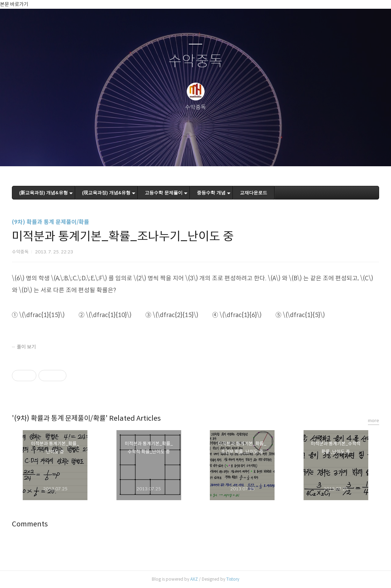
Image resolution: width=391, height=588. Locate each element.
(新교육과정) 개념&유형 (44, 193)
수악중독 (195, 61)
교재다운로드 (254, 193)
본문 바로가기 (14, 4)
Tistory (233, 579)
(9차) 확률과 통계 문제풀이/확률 (51, 222)
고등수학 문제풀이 (164, 193)
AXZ (194, 579)
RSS (207, 152)
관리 (231, 152)
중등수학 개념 (211, 193)
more (374, 421)
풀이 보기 (26, 347)
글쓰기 (159, 152)
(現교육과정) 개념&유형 (106, 193)
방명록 (183, 152)
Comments (30, 524)
